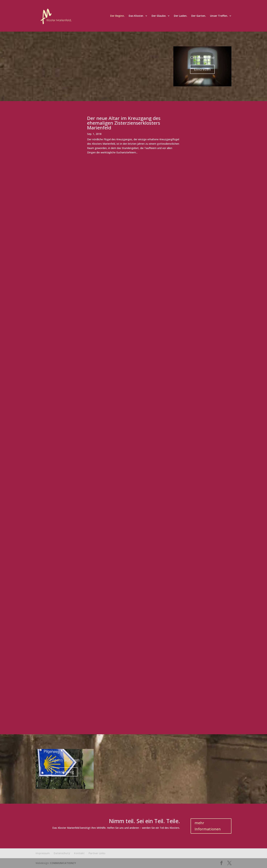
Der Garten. (199, 16)
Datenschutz (62, 853)
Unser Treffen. (219, 16)
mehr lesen (94, 157)
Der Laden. (181, 16)
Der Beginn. (117, 16)
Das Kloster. (136, 16)
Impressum (43, 853)
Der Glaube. (159, 16)
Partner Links (97, 853)
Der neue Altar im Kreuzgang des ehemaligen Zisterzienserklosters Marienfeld (124, 123)
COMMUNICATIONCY (63, 863)
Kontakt (79, 853)
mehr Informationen (208, 826)
